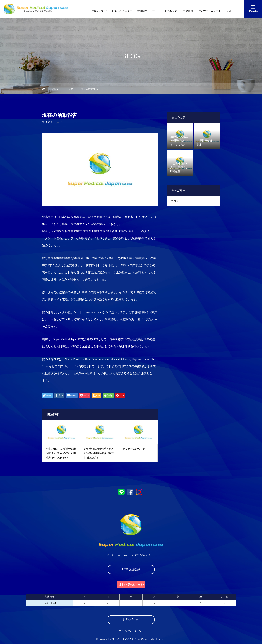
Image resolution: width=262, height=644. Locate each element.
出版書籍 (188, 11)
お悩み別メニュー (122, 11)
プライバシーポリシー (131, 631)
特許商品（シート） (149, 11)
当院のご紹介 (99, 11)
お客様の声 (171, 11)
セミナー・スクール (209, 11)
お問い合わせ (131, 620)
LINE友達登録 (131, 569)
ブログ (230, 11)
